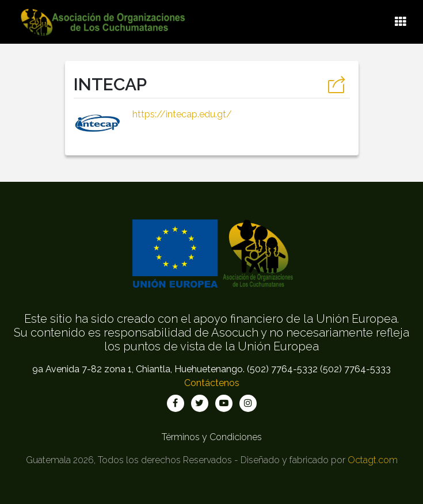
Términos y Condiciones (212, 437)
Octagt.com (373, 460)
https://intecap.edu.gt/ (182, 114)
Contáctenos (212, 383)
